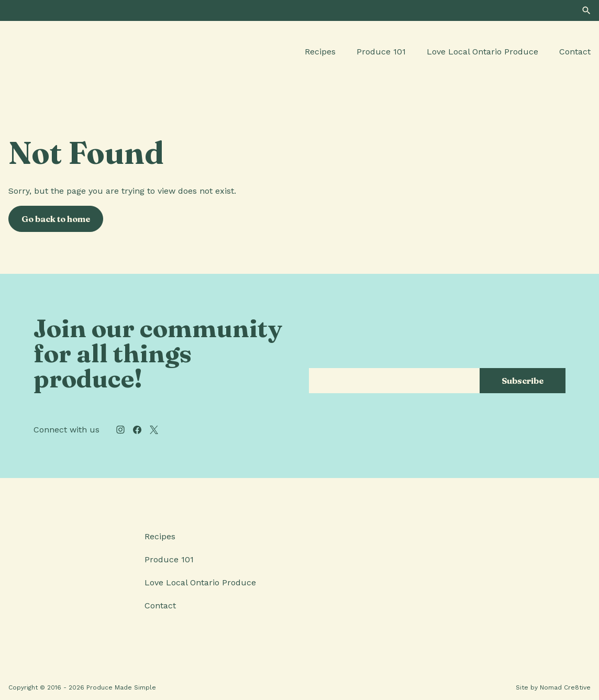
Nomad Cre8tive (565, 687)
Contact (575, 52)
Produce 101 (381, 52)
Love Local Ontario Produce (482, 52)
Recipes (320, 52)
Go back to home (56, 219)
